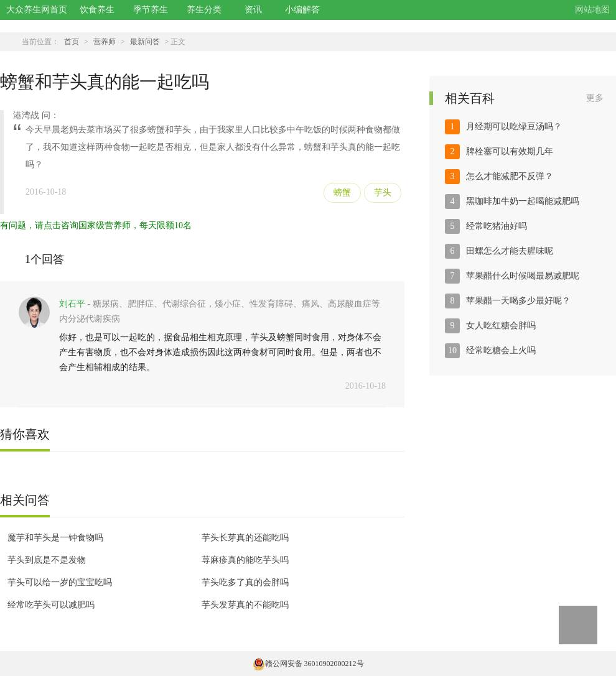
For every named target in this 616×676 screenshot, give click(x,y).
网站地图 (592, 10)
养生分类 (204, 10)
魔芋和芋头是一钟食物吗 (55, 538)
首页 (72, 42)
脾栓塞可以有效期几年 (510, 151)
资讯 (253, 10)
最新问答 (145, 42)
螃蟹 (342, 192)
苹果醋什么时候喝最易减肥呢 (523, 276)
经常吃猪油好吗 (497, 226)
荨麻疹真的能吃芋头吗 (245, 560)
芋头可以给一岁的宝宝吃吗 (60, 582)
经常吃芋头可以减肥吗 (51, 605)
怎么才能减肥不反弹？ (510, 176)
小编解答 (302, 10)
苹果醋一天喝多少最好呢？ (518, 301)
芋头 (383, 192)
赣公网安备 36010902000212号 (308, 664)
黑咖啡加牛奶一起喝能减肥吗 (523, 201)
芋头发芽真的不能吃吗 (245, 605)
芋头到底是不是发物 (47, 560)
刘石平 (72, 304)
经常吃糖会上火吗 (501, 350)
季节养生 (151, 10)
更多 (595, 98)
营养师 (105, 42)
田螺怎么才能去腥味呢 (510, 251)
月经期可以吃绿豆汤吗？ (514, 127)
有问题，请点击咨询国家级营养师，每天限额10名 (96, 225)
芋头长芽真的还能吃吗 (245, 538)
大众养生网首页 (37, 10)
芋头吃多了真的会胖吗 (245, 582)
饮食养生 (97, 10)
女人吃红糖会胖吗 (501, 326)
